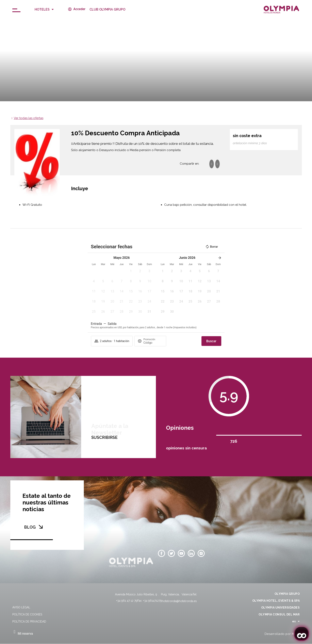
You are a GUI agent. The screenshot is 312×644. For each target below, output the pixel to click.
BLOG (30, 527)
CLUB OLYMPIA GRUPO (107, 9)
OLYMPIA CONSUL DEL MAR (279, 614)
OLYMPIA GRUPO (287, 594)
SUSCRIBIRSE (104, 476)
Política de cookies (27, 614)
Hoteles (44, 9)
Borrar (212, 247)
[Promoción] (153, 343)
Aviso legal (21, 607)
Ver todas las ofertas (29, 118)
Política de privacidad (29, 622)
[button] (131, 272)
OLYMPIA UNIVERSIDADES (281, 608)
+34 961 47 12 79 (127, 601)
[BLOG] (41, 527)
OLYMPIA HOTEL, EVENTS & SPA (276, 601)
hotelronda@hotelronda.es (179, 601)
